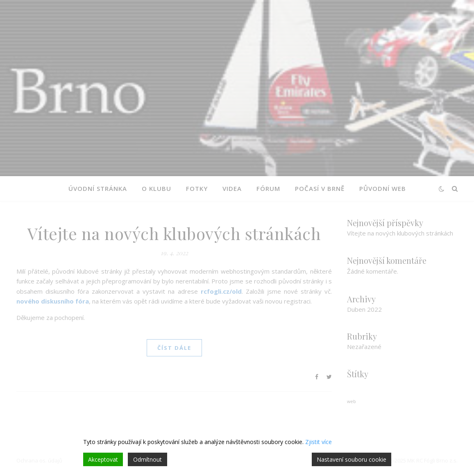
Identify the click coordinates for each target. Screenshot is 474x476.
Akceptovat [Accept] (103, 459)
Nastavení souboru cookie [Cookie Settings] (352, 459)
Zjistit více (319, 442)
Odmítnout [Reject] (147, 459)
